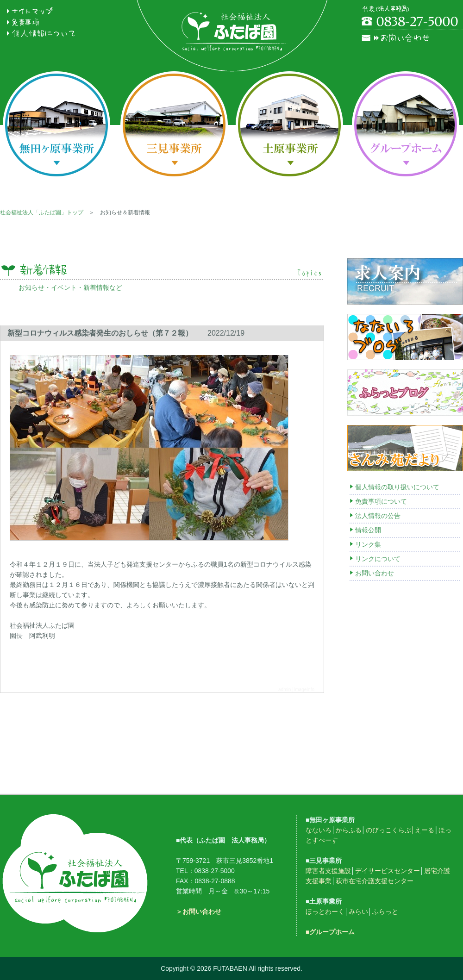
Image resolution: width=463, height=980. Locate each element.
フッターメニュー (231, 864)
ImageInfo (304, 690)
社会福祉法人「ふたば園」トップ (42, 212)
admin (285, 690)
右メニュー (405, 490)
